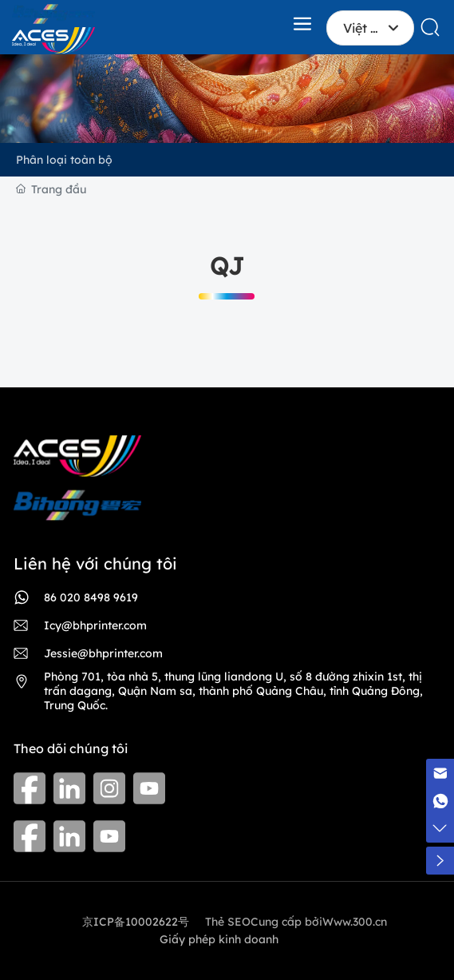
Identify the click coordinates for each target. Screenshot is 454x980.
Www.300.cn (355, 922)
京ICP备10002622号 (136, 922)
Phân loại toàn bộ (64, 160)
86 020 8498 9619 (91, 597)
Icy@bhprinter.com (95, 625)
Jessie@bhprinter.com (103, 653)
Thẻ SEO (228, 922)
